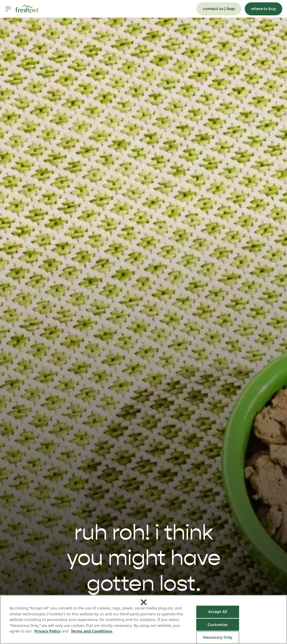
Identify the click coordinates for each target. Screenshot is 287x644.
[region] (143, 620)
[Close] (144, 602)
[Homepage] (27, 9)
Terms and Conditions (92, 631)
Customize (218, 625)
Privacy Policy (47, 631)
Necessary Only (218, 637)
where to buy (264, 9)
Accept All (218, 612)
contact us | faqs (219, 9)
